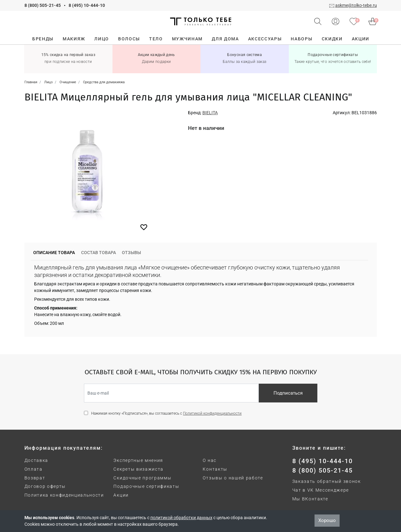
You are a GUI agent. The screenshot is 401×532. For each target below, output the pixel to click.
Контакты (215, 469)
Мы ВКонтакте (310, 499)
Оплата (34, 469)
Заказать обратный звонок (327, 481)
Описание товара (54, 253)
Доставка (36, 460)
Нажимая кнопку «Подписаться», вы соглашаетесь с (166, 413)
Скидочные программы (142, 478)
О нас (209, 460)
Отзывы (131, 253)
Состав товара (99, 253)
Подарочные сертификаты (146, 486)
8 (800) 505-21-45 (43, 5)
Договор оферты (45, 486)
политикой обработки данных (181, 518)
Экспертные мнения (138, 460)
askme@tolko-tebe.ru (356, 5)
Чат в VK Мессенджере (321, 490)
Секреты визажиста (138, 469)
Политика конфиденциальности (64, 495)
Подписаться (288, 393)
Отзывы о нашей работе (233, 478)
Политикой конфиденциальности (212, 413)
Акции (121, 495)
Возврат (35, 478)
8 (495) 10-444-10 (87, 5)
